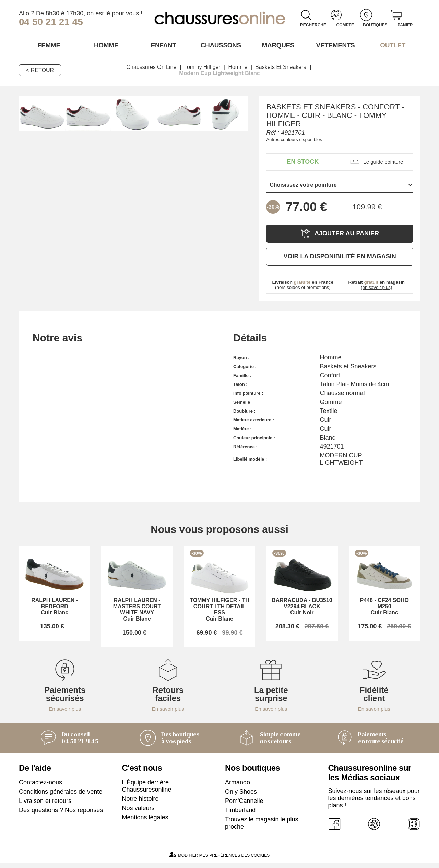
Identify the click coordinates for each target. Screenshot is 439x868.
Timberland (240, 815)
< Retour (40, 70)
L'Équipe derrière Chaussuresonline (147, 791)
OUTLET (392, 45)
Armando (238, 787)
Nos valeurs (138, 813)
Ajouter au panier (340, 233)
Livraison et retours (45, 806)
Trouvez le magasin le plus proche (262, 828)
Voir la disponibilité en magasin (340, 256)
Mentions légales (145, 822)
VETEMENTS (334, 45)
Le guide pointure (376, 162)
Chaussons (220, 45)
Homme (105, 45)
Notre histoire (140, 804)
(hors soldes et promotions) (303, 284)
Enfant (162, 45)
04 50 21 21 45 (51, 22)
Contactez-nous (40, 787)
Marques (277, 45)
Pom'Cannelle (244, 806)
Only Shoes (241, 796)
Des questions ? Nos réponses (61, 815)
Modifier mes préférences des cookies (219, 860)
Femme (48, 45)
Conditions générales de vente (61, 796)
